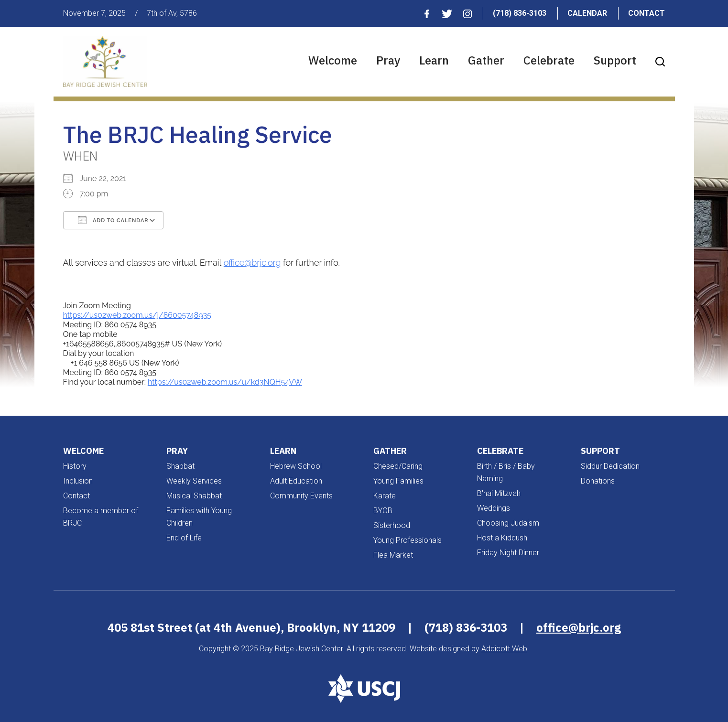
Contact (647, 13)
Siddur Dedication (610, 466)
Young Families (398, 481)
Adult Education (296, 481)
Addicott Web (504, 649)
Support (615, 60)
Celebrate (549, 60)
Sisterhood (392, 525)
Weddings (494, 508)
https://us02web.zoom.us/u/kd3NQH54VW (225, 382)
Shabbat (180, 466)
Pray (388, 60)
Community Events (301, 496)
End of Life (184, 538)
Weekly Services (194, 481)
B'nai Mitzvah (499, 493)
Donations (598, 481)
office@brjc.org (252, 263)
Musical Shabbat (194, 496)
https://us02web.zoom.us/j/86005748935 (137, 315)
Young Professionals (407, 540)
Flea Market (393, 555)
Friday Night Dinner (508, 553)
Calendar (587, 13)
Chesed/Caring (398, 466)
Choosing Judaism (508, 523)
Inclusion (78, 481)
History (75, 466)
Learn (434, 60)
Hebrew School (296, 466)
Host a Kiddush (502, 538)
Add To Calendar (113, 220)
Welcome (333, 60)
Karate (385, 496)
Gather (486, 60)
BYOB (383, 511)
